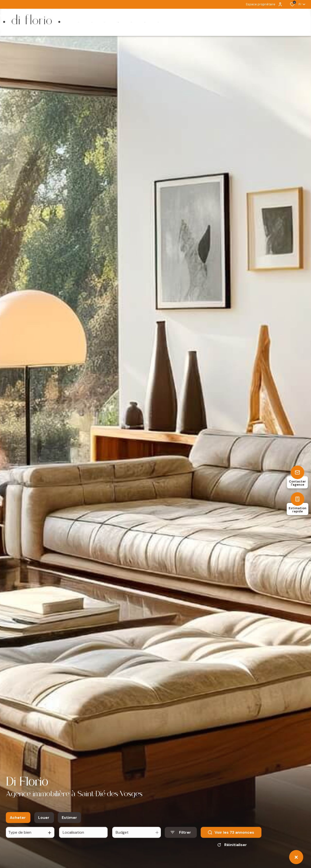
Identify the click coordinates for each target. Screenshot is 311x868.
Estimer (69, 821)
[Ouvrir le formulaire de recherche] (181, 836)
